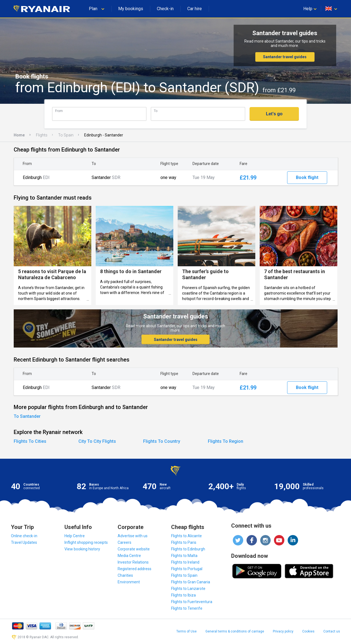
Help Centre (75, 536)
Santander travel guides (285, 57)
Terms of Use (186, 631)
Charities (125, 575)
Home (19, 135)
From (59, 111)
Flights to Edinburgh (188, 549)
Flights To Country (162, 441)
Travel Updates (24, 542)
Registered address (135, 569)
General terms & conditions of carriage (235, 631)
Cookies (308, 631)
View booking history (82, 549)
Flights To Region (226, 441)
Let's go (274, 114)
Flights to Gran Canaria (191, 582)
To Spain (66, 135)
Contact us (332, 631)
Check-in (165, 9)
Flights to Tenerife (187, 608)
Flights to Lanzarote (188, 589)
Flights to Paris (184, 542)
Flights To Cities (30, 441)
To (156, 111)
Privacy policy (283, 631)
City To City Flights (97, 441)
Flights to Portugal (187, 569)
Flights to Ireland (185, 562)
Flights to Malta (184, 556)
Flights (42, 135)
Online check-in (24, 536)
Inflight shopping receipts (86, 542)
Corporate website (134, 549)
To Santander (27, 416)
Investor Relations (133, 562)
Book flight (307, 177)
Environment (129, 582)
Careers (124, 542)
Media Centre (129, 556)
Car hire (195, 9)
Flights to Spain (184, 575)
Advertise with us (133, 536)
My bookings (131, 9)
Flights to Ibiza (183, 595)
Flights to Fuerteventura (192, 602)
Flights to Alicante (186, 536)
